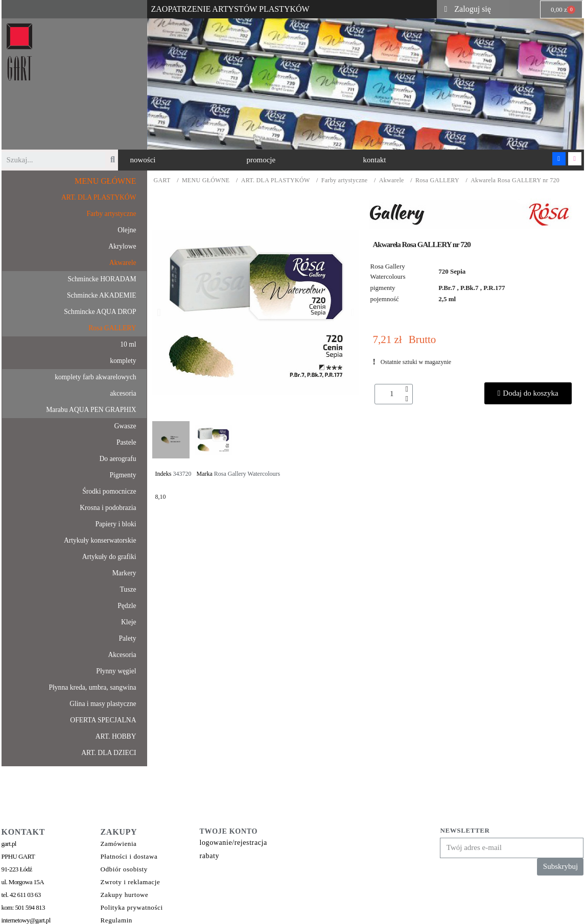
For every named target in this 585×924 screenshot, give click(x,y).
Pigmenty (123, 475)
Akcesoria (122, 655)
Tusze (128, 589)
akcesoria (123, 393)
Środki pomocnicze (109, 491)
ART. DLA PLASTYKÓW (276, 180)
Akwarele (392, 180)
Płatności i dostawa (129, 856)
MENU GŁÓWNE (206, 180)
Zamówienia (119, 844)
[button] (143, 160)
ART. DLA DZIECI (109, 753)
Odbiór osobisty (124, 869)
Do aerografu (118, 459)
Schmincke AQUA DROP (100, 312)
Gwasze (125, 426)
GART (162, 180)
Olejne (127, 230)
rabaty (210, 856)
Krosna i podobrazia (108, 508)
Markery (124, 573)
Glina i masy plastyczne (103, 704)
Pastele (126, 442)
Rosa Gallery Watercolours (247, 474)
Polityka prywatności (132, 907)
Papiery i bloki (115, 524)
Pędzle (127, 606)
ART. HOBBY (116, 736)
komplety (123, 361)
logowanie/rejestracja (233, 843)
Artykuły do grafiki (109, 557)
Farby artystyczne (345, 180)
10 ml (128, 344)
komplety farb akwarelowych (95, 377)
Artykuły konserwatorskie (100, 540)
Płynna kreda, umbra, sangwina (92, 687)
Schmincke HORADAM (102, 279)
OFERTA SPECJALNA (103, 720)
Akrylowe (122, 246)
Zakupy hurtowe (125, 895)
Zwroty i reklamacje (131, 882)
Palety (128, 638)
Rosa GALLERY (437, 180)
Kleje (128, 622)
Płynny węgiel (116, 671)
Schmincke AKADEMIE (102, 295)
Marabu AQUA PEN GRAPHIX (91, 410)
